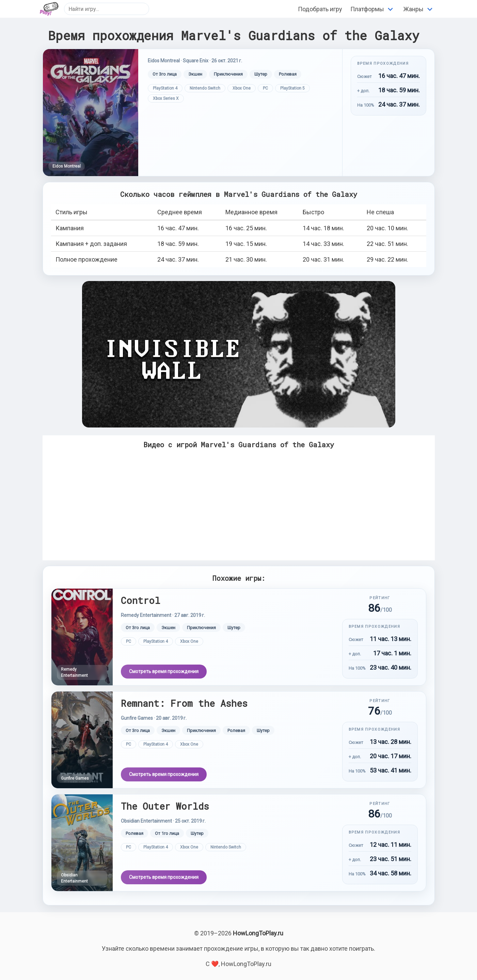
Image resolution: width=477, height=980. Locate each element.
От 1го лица (167, 833)
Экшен (195, 74)
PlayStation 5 (292, 88)
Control (141, 600)
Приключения (228, 74)
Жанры (414, 9)
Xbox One (242, 88)
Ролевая (288, 74)
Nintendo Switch (205, 88)
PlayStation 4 (165, 88)
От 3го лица (165, 74)
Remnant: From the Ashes (184, 703)
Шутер (261, 74)
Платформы (367, 9)
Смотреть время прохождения (164, 671)
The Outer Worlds (165, 806)
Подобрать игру (320, 9)
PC (265, 88)
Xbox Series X (166, 98)
